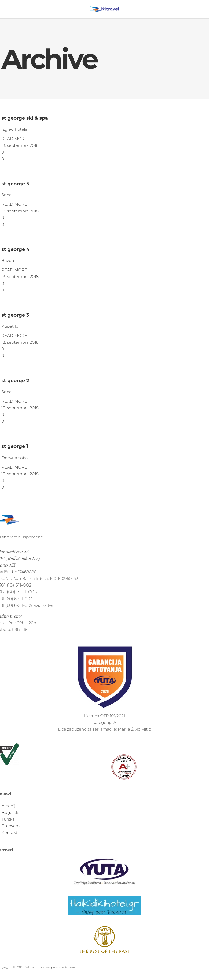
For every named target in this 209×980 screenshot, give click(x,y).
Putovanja (12, 826)
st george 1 (15, 446)
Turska (8, 819)
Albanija (10, 806)
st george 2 (15, 381)
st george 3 (15, 315)
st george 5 (15, 184)
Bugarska (11, 812)
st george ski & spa (25, 118)
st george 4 (16, 249)
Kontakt (10, 833)
